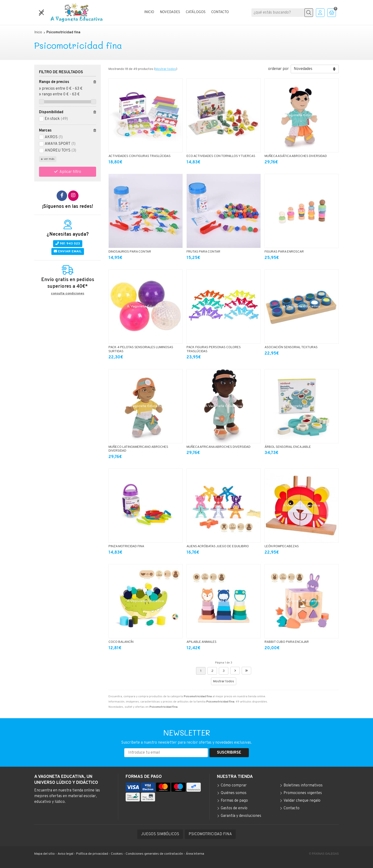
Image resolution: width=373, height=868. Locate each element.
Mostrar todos (166, 69)
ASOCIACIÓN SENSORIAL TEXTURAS (291, 347)
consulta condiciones (68, 294)
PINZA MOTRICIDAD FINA (126, 546)
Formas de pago (234, 801)
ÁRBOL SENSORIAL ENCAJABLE (288, 447)
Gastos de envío (234, 808)
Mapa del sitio (44, 854)
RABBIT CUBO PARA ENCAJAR (287, 642)
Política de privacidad (92, 854)
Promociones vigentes (303, 793)
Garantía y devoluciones (241, 816)
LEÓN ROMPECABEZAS (282, 546)
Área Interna (195, 854)
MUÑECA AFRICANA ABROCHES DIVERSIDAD (218, 447)
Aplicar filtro (70, 172)
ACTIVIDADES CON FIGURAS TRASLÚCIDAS (140, 156)
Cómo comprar (234, 785)
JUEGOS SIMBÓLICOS (160, 834)
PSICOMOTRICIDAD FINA (210, 834)
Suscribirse (229, 753)
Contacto (292, 808)
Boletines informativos (303, 785)
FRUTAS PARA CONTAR (203, 252)
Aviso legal (65, 854)
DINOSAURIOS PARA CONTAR (130, 252)
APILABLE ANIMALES (201, 642)
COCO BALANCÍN (121, 642)
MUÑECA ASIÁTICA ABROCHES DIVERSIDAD (296, 156)
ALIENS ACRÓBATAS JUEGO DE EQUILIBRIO (218, 546)
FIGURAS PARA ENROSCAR (284, 252)
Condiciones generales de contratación (154, 854)
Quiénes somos (234, 793)
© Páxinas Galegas (324, 854)
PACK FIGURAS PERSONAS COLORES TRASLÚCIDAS (214, 349)
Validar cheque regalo (302, 801)
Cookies (117, 854)
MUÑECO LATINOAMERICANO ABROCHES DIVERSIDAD (138, 449)
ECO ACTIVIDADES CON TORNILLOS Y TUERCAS (221, 156)
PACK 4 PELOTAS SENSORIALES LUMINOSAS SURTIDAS (141, 349)
